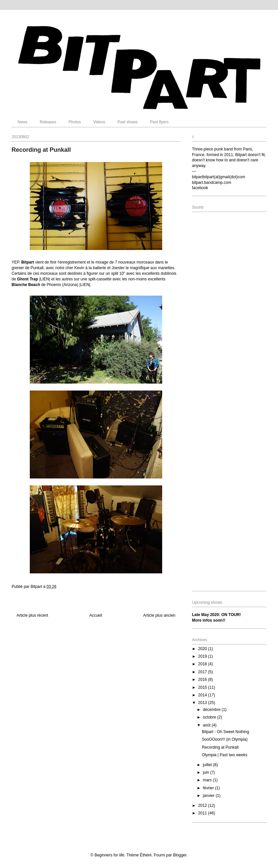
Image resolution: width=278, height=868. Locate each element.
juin (207, 772)
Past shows (128, 122)
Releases (48, 122)
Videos (99, 122)
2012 (203, 806)
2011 (203, 813)
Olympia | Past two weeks (225, 755)
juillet (208, 765)
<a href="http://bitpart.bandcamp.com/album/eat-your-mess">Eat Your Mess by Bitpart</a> (229, 278)
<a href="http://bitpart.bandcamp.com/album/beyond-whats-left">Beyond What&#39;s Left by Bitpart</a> (229, 401)
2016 (203, 680)
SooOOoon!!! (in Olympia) (225, 739)
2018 (203, 664)
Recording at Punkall (220, 747)
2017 (203, 672)
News (23, 122)
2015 (203, 687)
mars (208, 780)
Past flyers (159, 122)
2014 (203, 695)
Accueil (96, 615)
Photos (75, 122)
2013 (203, 703)
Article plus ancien (159, 615)
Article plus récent (32, 615)
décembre (212, 710)
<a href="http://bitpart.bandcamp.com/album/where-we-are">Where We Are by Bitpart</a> (229, 524)
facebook (200, 188)
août (207, 725)
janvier (209, 796)
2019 (203, 656)
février (209, 788)
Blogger (180, 855)
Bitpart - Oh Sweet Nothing (226, 732)
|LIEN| (45, 279)
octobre (210, 717)
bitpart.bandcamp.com (212, 183)
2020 (203, 649)
